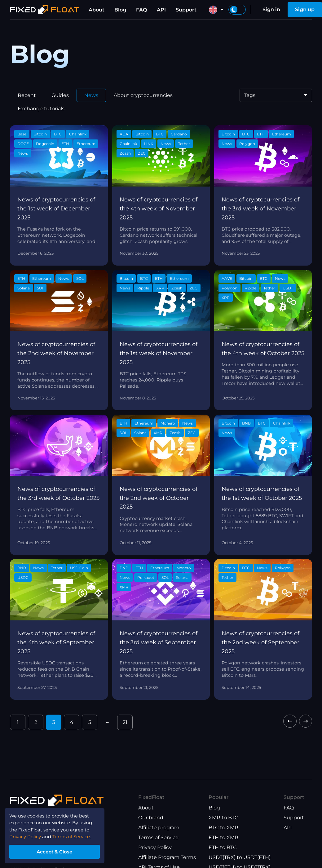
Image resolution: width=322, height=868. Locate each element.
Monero (168, 423)
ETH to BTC (223, 847)
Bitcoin (40, 134)
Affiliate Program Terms (167, 857)
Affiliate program (159, 828)
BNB (246, 423)
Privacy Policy (155, 847)
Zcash (125, 153)
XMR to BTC (223, 818)
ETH (65, 144)
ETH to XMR (223, 837)
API (161, 10)
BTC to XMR (223, 828)
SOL (80, 278)
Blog (120, 10)
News (91, 95)
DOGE (23, 144)
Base (22, 134)
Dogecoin (45, 144)
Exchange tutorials (41, 109)
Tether (184, 144)
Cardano (179, 134)
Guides (60, 95)
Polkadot (146, 577)
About (97, 10)
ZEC (142, 153)
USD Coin (79, 568)
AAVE (227, 278)
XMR (158, 433)
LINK (149, 144)
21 (125, 722)
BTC (58, 134)
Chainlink (78, 134)
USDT (288, 288)
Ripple (143, 288)
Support (186, 10)
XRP (160, 288)
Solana (24, 288)
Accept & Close (59, 850)
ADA (124, 134)
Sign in (271, 9)
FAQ (141, 10)
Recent (27, 95)
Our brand (151, 818)
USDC (23, 577)
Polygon (247, 144)
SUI (40, 288)
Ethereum (86, 144)
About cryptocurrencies (143, 95)
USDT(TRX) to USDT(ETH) (240, 857)
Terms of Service (158, 837)
